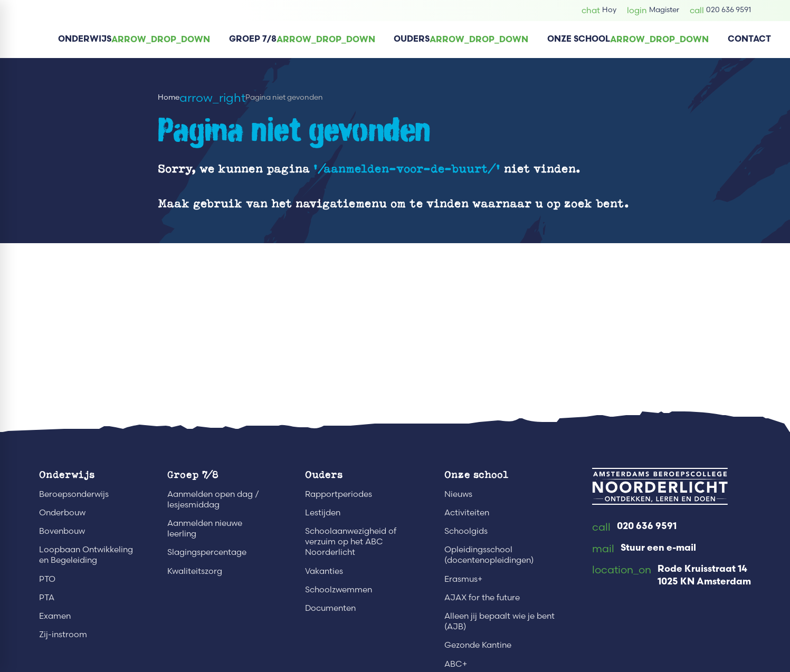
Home (169, 97)
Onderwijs (67, 474)
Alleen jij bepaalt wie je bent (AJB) (499, 621)
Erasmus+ (463, 579)
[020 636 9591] (720, 10)
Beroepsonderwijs (74, 494)
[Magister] (653, 10)
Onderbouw (62, 512)
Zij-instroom (63, 634)
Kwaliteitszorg (195, 571)
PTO (47, 579)
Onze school (476, 474)
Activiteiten (467, 512)
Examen (55, 616)
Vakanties (324, 571)
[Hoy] (599, 10)
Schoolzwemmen (339, 589)
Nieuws (458, 494)
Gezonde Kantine (478, 645)
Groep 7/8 (193, 474)
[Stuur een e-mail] (644, 549)
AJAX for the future (482, 597)
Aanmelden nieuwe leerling (205, 528)
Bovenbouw (62, 531)
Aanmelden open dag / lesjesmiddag (213, 499)
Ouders (324, 474)
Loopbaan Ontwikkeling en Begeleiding (86, 555)
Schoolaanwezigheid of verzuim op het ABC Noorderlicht (351, 541)
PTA (47, 597)
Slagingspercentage (207, 552)
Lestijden (323, 512)
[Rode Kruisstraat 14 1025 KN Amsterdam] (672, 576)
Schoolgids (466, 531)
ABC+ (456, 664)
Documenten (330, 608)
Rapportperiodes (339, 494)
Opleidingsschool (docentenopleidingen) (489, 555)
